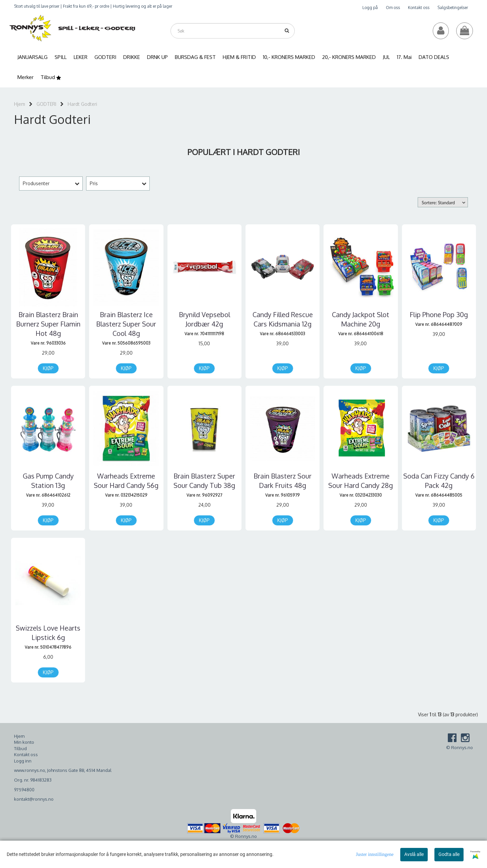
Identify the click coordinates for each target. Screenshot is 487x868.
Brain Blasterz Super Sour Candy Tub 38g (204, 481)
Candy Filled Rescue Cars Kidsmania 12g (283, 319)
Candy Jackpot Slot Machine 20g (361, 319)
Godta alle (449, 854)
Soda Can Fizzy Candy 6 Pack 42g (439, 481)
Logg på (370, 8)
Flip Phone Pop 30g (439, 314)
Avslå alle (414, 854)
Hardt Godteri (82, 104)
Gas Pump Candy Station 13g (48, 481)
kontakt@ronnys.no (34, 799)
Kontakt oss (419, 8)
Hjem (20, 104)
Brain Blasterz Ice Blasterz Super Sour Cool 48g (126, 324)
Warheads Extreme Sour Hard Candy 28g (361, 481)
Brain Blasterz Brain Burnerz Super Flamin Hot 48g (48, 324)
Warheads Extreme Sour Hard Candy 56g (126, 481)
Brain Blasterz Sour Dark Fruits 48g (283, 481)
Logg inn (23, 761)
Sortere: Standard (438, 203)
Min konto (24, 742)
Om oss (393, 8)
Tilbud (20, 748)
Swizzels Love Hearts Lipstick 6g (48, 633)
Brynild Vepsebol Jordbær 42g (204, 319)
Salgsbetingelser (453, 8)
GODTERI (46, 104)
